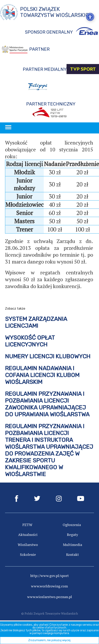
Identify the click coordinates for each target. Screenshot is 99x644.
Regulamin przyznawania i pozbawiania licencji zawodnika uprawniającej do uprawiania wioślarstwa (47, 404)
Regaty (72, 535)
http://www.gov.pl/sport (49, 576)
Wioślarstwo (28, 545)
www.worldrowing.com (49, 586)
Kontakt (72, 555)
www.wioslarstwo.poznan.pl (50, 597)
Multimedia (72, 545)
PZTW (27, 525)
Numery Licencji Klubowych (48, 356)
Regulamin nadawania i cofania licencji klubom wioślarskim (42, 375)
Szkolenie (28, 555)
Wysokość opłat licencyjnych (30, 341)
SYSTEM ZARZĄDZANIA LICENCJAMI (36, 322)
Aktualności (28, 535)
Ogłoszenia (72, 525)
